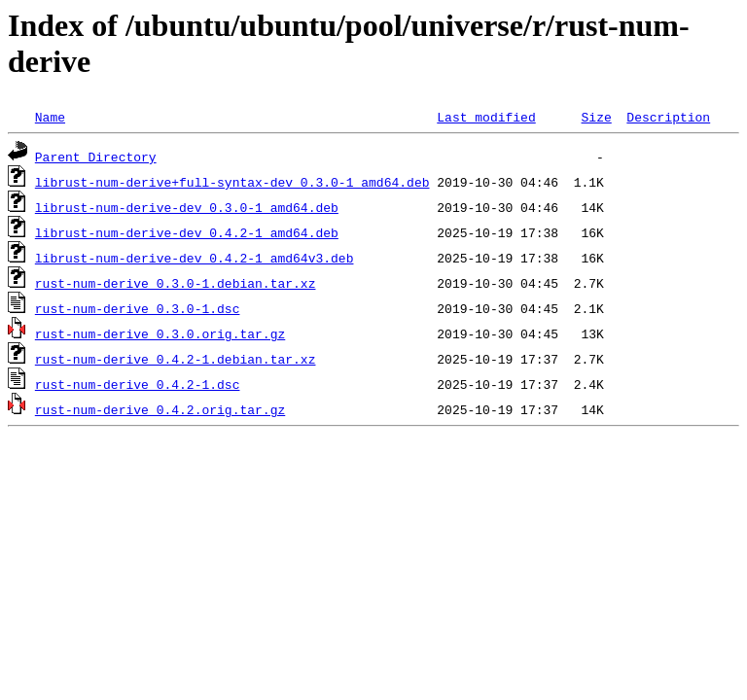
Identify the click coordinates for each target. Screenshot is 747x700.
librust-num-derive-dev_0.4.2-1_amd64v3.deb (195, 258)
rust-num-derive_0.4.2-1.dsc (138, 384)
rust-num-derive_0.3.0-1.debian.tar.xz (176, 283)
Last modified (486, 117)
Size (596, 117)
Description (668, 117)
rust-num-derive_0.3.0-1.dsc (138, 308)
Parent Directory (96, 157)
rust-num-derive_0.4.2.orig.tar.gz (160, 409)
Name (50, 117)
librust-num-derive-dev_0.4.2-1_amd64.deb (187, 232)
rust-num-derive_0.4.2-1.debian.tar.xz (176, 359)
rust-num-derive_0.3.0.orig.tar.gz (160, 333)
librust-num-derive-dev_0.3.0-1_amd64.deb (187, 207)
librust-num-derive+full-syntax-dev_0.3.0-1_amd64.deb (232, 182)
